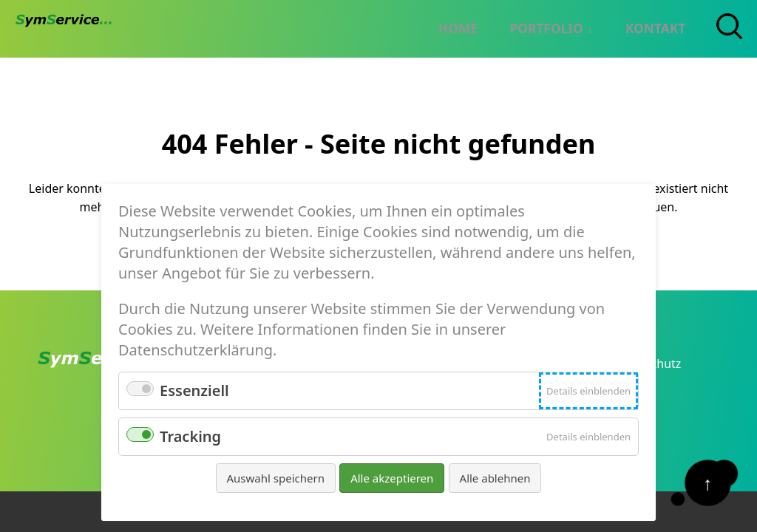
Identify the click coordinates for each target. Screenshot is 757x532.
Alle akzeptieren (392, 478)
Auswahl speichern (276, 478)
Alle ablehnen (495, 478)
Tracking (190, 436)
